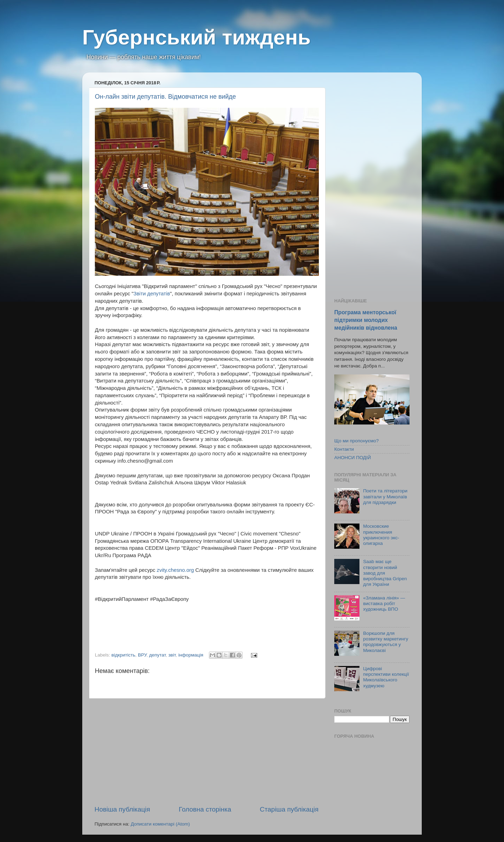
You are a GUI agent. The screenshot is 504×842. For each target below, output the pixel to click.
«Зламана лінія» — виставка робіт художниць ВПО (384, 604)
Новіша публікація (122, 809)
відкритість (123, 655)
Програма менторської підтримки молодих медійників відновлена (366, 320)
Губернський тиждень (197, 37)
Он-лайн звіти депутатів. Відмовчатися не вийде (165, 97)
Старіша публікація (289, 809)
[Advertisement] (206, 752)
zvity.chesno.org (175, 570)
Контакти (344, 449)
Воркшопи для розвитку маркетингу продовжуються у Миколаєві (386, 642)
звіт (172, 655)
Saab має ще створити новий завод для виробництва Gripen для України (385, 573)
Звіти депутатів (152, 294)
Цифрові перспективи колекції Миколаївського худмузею (386, 677)
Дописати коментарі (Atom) (160, 824)
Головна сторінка (205, 809)
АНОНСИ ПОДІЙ (353, 458)
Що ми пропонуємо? (356, 441)
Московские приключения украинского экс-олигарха (381, 535)
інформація (191, 655)
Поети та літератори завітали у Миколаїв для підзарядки (385, 496)
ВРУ (142, 655)
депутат (157, 655)
